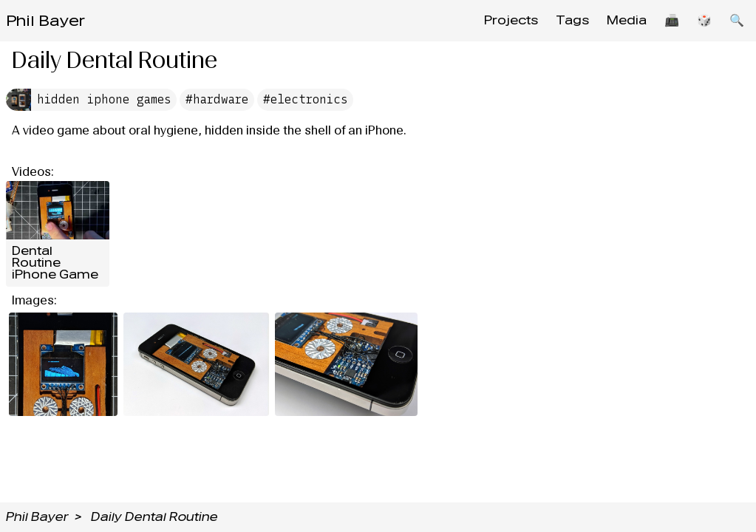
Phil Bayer (45, 21)
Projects (511, 20)
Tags (572, 20)
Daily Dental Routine (154, 517)
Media (627, 20)
